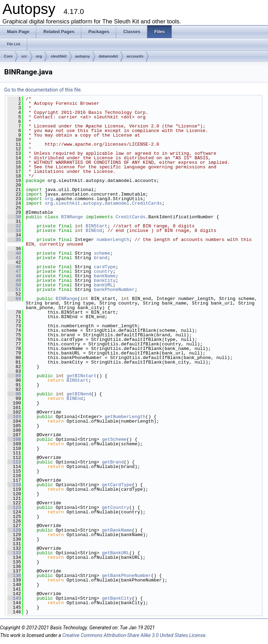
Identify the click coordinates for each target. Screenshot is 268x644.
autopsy (83, 56)
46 (14, 267)
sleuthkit (58, 56)
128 (14, 530)
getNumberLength (125, 417)
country (103, 271)
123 (14, 507)
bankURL (103, 285)
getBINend (79, 394)
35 (14, 240)
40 (14, 253)
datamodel (108, 56)
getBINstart (82, 376)
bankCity (105, 280)
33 (14, 230)
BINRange (72, 217)
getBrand (113, 462)
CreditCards (147, 203)
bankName (105, 276)
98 (14, 394)
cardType (105, 267)
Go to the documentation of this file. (43, 90)
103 (14, 417)
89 (14, 376)
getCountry (116, 507)
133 (14, 553)
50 (14, 285)
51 (14, 290)
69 (14, 299)
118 (14, 485)
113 (14, 462)
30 (14, 217)
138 (14, 576)
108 (14, 439)
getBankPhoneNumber (126, 576)
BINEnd (94, 230)
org (39, 56)
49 (14, 280)
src (24, 56)
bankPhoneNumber (114, 290)
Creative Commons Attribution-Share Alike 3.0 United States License (134, 635)
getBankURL (116, 553)
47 (14, 271)
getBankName (117, 530)
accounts (135, 56)
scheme (102, 253)
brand (101, 258)
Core (8, 56)
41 (14, 258)
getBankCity (117, 598)
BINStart (97, 226)
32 (14, 226)
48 (14, 276)
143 (14, 598)
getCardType (117, 485)
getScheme (114, 439)
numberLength (113, 240)
